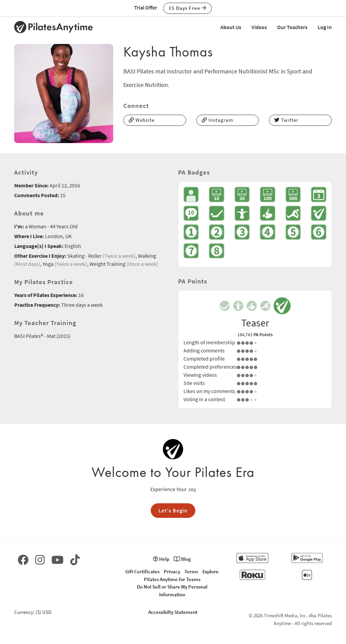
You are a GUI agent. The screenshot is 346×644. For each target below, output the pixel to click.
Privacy (172, 571)
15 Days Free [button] (188, 8)
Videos (259, 27)
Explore (211, 571)
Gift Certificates (142, 571)
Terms (191, 571)
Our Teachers (292, 27)
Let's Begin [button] (173, 510)
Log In (325, 27)
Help (161, 559)
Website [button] (142, 120)
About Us (231, 27)
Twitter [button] (286, 120)
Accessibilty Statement (173, 612)
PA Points (263, 335)
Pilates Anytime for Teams (172, 579)
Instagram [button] (217, 120)
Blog (182, 559)
